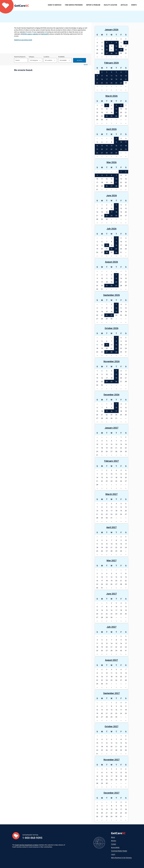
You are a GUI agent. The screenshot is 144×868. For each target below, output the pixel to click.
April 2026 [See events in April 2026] (111, 129)
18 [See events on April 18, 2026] (126, 146)
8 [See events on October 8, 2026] (116, 341)
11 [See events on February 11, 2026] (111, 76)
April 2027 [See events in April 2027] (111, 527)
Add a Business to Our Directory (121, 858)
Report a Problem (93, 5)
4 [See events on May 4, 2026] (102, 175)
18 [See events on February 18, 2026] (111, 79)
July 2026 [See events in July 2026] (112, 229)
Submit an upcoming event (23, 40)
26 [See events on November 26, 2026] (116, 382)
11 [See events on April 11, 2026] (126, 142)
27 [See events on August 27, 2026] (116, 286)
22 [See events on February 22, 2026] (97, 83)
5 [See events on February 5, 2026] (116, 72)
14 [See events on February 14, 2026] (126, 76)
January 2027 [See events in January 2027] (112, 428)
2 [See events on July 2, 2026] (116, 238)
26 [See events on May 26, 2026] (107, 186)
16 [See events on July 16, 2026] (116, 245)
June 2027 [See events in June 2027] (112, 594)
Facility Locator (110, 5)
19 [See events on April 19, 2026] (97, 149)
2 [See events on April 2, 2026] (116, 139)
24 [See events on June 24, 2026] (111, 216)
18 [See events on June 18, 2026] (116, 212)
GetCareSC (45, 34)
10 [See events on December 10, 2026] (116, 408)
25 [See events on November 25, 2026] (111, 382)
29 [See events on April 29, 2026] (111, 153)
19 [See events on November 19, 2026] (116, 378)
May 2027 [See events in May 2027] (112, 561)
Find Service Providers (74, 5)
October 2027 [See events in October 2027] (112, 726)
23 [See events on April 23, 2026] (116, 149)
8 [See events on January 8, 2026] (116, 43)
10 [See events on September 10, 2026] (116, 308)
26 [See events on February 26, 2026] (116, 83)
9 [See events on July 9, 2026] (116, 242)
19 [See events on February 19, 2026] (116, 79)
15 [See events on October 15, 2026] (116, 345)
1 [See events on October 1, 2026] (116, 338)
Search (80, 60)
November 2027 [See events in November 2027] (112, 760)
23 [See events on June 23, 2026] (107, 216)
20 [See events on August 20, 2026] (116, 282)
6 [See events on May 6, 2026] (112, 175)
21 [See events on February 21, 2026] (126, 79)
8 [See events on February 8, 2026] (97, 76)
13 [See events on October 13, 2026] (107, 345)
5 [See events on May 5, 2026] (107, 175)
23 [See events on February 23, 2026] (102, 83)
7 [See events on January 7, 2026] (112, 43)
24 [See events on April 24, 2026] (121, 149)
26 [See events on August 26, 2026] (111, 286)
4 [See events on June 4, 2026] (116, 205)
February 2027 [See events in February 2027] (111, 461)
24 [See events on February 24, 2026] (107, 83)
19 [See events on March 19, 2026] (116, 113)
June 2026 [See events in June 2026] (112, 196)
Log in (113, 854)
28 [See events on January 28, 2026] (111, 53)
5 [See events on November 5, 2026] (116, 371)
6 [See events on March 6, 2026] (121, 105)
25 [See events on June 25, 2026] (116, 216)
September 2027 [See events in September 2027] (111, 693)
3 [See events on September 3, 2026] (116, 304)
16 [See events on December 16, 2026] (111, 411)
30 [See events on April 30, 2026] (116, 153)
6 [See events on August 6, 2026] (116, 275)
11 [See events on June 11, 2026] (116, 208)
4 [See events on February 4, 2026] (112, 72)
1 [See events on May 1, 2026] (121, 172)
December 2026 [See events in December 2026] (111, 395)
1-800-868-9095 (32, 838)
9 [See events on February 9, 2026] (102, 76)
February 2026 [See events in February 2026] (111, 63)
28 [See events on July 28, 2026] (107, 252)
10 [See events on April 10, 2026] (121, 142)
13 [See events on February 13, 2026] (121, 76)
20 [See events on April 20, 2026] (102, 149)
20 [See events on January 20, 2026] (107, 50)
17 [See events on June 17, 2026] (111, 212)
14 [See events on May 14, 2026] (116, 179)
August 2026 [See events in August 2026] (111, 262)
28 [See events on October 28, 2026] (111, 352)
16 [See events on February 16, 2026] (102, 79)
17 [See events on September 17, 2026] (116, 312)
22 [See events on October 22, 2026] (116, 348)
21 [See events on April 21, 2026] (107, 149)
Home (14, 5)
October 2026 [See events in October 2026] (112, 328)
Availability (61, 57)
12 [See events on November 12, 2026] (116, 374)
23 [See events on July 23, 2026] (116, 249)
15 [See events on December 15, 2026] (107, 411)
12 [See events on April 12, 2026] (97, 146)
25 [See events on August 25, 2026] (107, 286)
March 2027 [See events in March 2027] (111, 494)
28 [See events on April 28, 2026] (107, 153)
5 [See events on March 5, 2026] (116, 105)
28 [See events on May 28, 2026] (116, 186)
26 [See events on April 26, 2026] (97, 153)
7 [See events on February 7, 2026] (126, 72)
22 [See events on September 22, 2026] (107, 315)
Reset (86, 65)
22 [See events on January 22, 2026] (116, 50)
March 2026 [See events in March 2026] (111, 96)
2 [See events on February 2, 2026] (102, 72)
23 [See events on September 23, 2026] (111, 315)
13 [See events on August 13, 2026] (116, 278)
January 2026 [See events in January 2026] (112, 30)
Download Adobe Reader (119, 851)
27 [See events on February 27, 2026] (121, 83)
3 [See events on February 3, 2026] (107, 72)
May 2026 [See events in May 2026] (112, 162)
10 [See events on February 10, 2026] (107, 76)
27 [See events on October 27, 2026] (107, 352)
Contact (114, 844)
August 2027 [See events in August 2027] (111, 660)
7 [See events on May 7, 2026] (116, 175)
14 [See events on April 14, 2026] (107, 146)
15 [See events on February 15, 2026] (97, 79)
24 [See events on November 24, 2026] (107, 382)
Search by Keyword (20, 57)
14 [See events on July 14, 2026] (107, 245)
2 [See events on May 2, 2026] (126, 172)
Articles (124, 5)
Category (31, 57)
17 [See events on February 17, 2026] (107, 79)
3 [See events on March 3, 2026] (107, 105)
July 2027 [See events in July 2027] (112, 627)
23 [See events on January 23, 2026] (121, 50)
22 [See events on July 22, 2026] (111, 249)
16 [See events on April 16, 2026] (116, 146)
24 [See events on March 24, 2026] (107, 116)
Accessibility (115, 848)
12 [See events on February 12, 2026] (116, 76)
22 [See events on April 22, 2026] (111, 149)
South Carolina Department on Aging (27, 845)
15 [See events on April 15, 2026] (111, 146)
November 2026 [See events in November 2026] (112, 361)
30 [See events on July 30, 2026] (116, 252)
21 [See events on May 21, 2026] (116, 182)
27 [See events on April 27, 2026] (102, 153)
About (113, 837)
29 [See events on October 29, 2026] (116, 352)
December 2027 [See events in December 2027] (111, 793)
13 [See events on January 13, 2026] (107, 46)
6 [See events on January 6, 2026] (107, 43)
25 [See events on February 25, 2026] (111, 83)
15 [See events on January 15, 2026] (116, 46)
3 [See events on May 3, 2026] (97, 175)
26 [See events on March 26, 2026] (116, 116)
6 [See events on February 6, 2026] (121, 72)
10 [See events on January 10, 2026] (126, 43)
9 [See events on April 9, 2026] (116, 142)
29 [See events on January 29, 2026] (116, 53)
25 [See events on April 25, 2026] (126, 149)
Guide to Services (55, 5)
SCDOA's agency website (30, 34)
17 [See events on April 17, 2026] (121, 146)
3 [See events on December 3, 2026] (116, 404)
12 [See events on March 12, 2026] (116, 109)
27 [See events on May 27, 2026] (111, 186)
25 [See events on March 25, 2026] (111, 116)
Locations (46, 57)
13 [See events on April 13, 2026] (102, 146)
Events (134, 5)
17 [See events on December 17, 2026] (116, 411)
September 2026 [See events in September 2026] (111, 295)
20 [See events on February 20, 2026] (121, 79)
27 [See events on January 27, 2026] (107, 53)
